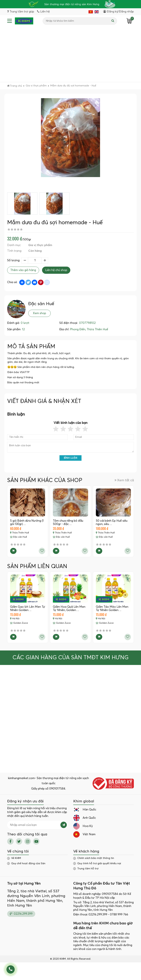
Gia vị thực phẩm (40, 245)
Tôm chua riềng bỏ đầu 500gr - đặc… (68, 522)
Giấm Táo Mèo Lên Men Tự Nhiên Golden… (112, 608)
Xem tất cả (124, 480)
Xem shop (39, 313)
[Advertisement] (70, 54)
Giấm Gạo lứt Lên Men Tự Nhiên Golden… (28, 608)
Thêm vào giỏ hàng (23, 270)
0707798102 (87, 323)
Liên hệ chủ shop (56, 270)
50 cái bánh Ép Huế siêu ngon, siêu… (112, 522)
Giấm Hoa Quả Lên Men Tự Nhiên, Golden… (69, 608)
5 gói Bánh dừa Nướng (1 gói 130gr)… (27, 522)
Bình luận (71, 458)
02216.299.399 (21, 914)
